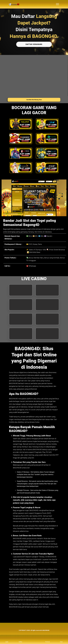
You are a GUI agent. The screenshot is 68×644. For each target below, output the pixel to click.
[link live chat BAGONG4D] (36, 628)
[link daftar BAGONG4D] (20, 640)
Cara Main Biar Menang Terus (34, 100)
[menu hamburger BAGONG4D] (57, 4)
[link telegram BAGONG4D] (32, 628)
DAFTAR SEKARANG (34, 44)
